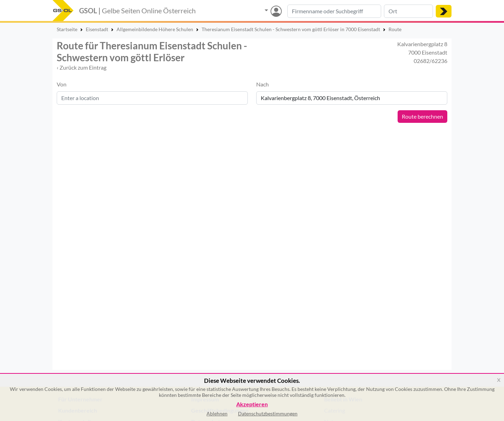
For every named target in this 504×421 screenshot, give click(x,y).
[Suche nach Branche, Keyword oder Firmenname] (334, 11)
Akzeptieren (252, 404)
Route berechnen (422, 116)
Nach (262, 84)
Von (62, 84)
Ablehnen (217, 413)
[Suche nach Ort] (408, 11)
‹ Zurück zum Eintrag (82, 67)
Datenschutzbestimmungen (268, 413)
